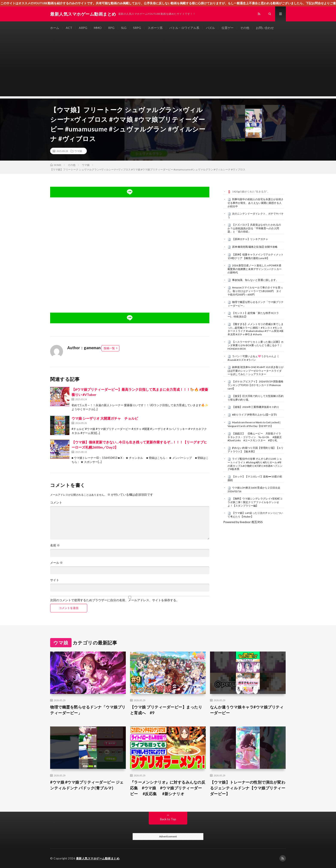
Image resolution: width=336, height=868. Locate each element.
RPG (111, 28)
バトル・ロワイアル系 (184, 28)
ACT (69, 28)
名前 (55, 545)
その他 (245, 28)
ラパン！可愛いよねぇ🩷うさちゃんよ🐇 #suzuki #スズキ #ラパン (254, 358)
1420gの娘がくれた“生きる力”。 (251, 192)
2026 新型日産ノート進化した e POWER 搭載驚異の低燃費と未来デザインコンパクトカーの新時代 (255, 269)
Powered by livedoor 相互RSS (243, 522)
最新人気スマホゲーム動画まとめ (98, 858)
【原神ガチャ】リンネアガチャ (250, 239)
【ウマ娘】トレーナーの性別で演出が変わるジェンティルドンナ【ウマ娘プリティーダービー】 (248, 788)
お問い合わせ (265, 28)
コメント (56, 503)
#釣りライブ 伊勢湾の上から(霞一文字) (254, 415)
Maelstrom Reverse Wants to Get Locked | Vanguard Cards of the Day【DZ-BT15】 (254, 424)
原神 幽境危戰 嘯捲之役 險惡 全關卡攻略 (255, 247)
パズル (210, 28)
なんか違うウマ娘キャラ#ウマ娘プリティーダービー (247, 710)
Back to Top (168, 819)
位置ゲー (228, 28)
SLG (124, 28)
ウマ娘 (78, 151)
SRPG (137, 28)
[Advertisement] (168, 66)
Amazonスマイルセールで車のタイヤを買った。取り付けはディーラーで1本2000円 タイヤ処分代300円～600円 (255, 291)
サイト (55, 580)
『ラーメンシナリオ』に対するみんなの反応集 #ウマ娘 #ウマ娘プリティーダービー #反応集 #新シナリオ (168, 788)
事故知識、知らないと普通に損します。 (255, 280)
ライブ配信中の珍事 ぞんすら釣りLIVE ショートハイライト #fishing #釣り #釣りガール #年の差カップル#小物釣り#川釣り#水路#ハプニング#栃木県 (255, 464)
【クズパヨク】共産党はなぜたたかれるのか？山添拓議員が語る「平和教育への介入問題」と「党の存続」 (254, 228)
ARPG (83, 28)
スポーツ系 (155, 28)
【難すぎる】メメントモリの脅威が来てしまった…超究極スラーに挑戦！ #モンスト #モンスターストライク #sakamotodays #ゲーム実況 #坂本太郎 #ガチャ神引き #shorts (256, 329)
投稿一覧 (109, 348)
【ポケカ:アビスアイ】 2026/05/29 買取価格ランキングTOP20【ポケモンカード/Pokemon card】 (255, 385)
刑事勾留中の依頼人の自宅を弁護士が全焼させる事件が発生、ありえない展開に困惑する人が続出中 (256, 203)
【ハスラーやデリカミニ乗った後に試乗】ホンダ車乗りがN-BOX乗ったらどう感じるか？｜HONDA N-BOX (256, 345)
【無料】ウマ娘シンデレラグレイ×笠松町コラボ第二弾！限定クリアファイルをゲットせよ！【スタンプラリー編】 (255, 502)
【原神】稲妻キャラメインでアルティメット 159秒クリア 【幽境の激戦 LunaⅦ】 (256, 256)
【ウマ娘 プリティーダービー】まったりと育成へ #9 (166, 710)
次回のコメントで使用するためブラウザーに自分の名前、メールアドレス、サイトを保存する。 (115, 600)
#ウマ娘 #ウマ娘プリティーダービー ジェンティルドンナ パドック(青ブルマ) (87, 785)
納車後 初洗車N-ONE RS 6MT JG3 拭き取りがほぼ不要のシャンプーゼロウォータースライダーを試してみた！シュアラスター (256, 371)
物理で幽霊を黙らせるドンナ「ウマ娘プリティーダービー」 (88, 710)
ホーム (55, 28)
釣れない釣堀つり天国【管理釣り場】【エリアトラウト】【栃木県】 (256, 450)
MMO (98, 28)
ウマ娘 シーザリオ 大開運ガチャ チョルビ (105, 418)
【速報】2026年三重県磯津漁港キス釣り (256, 407)
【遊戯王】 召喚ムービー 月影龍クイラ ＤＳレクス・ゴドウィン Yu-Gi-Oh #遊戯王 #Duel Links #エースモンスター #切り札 (256, 437)
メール (56, 563)
